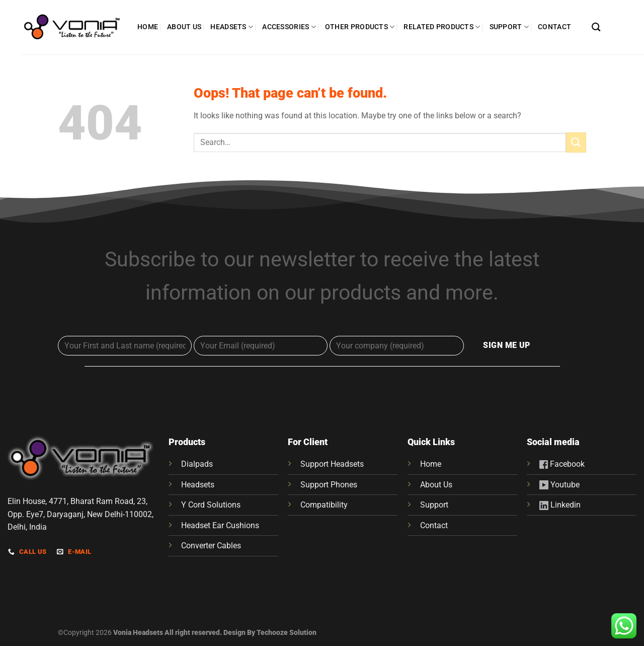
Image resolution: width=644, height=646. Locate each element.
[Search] (596, 27)
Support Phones (329, 485)
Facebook (566, 464)
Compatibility (324, 505)
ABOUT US (184, 27)
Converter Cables (211, 546)
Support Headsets (332, 464)
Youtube (559, 485)
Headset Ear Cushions (220, 525)
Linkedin (560, 505)
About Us (436, 485)
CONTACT (554, 27)
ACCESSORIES (289, 27)
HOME (148, 27)
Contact (434, 525)
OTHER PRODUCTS (360, 27)
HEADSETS (232, 27)
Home (431, 464)
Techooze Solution (287, 633)
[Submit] (576, 142)
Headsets (198, 485)
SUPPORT (509, 27)
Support (434, 505)
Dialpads (197, 464)
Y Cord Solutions (211, 505)
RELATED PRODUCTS (442, 27)
